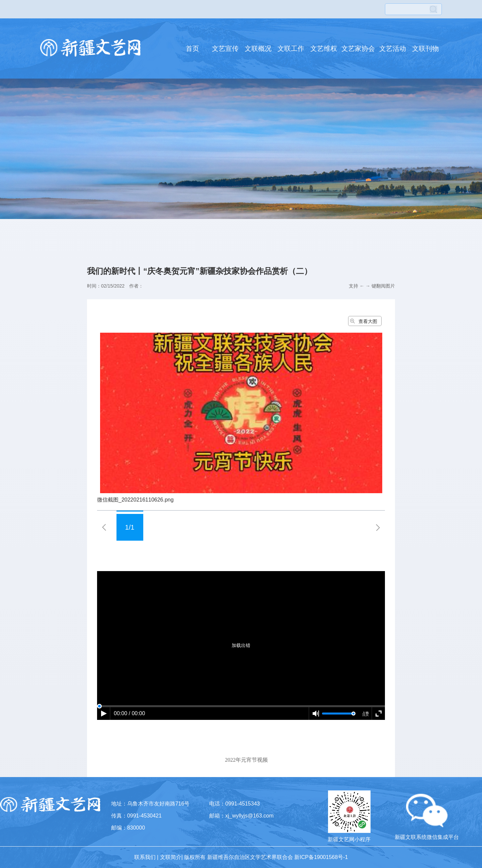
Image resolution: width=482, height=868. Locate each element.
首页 (192, 48)
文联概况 (258, 48)
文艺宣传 (225, 48)
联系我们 (145, 857)
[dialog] (241, 741)
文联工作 (291, 48)
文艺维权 (324, 48)
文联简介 (171, 857)
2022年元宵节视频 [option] (246, 760)
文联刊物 (425, 48)
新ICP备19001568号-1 (321, 857)
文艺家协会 (358, 48)
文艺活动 (393, 48)
